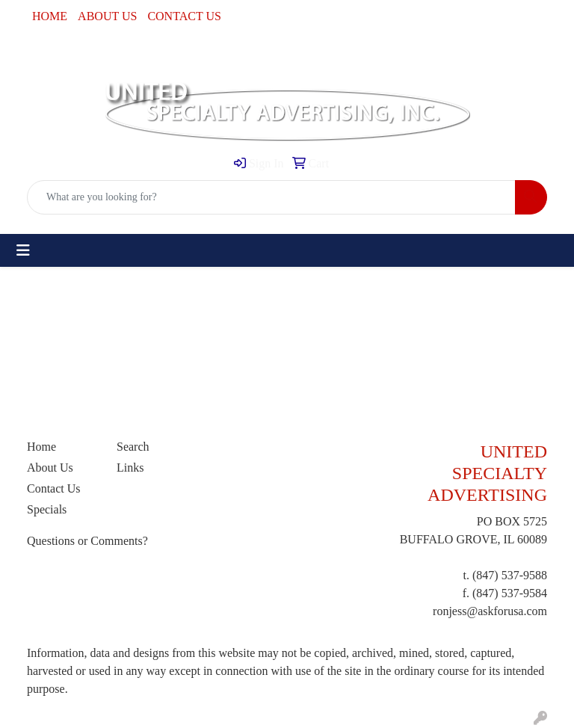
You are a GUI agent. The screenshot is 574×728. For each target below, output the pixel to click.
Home (41, 447)
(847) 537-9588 (510, 575)
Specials (47, 509)
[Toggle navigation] (23, 250)
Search (133, 447)
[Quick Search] (271, 197)
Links (130, 468)
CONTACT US (184, 16)
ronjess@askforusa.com (490, 611)
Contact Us (54, 488)
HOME (50, 16)
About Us (50, 468)
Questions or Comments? (87, 541)
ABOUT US (107, 16)
